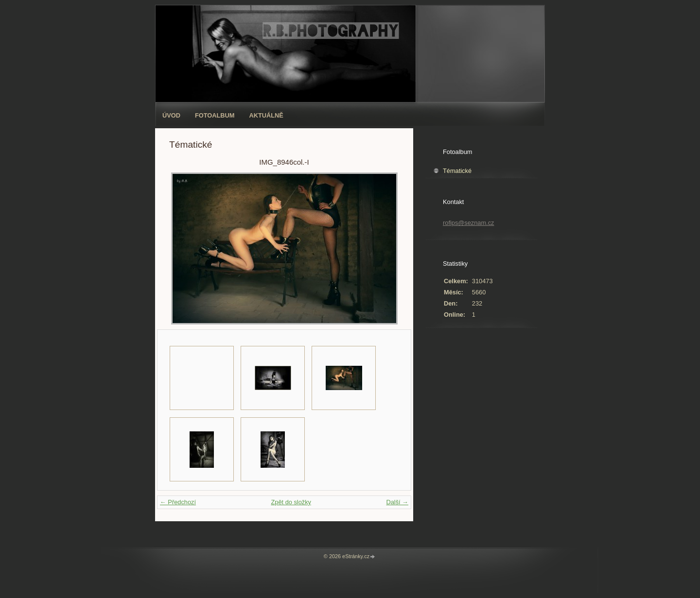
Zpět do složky (291, 502)
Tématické (457, 171)
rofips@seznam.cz (468, 223)
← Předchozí (178, 502)
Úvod (171, 115)
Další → (397, 502)
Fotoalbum (215, 115)
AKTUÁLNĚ (266, 115)
